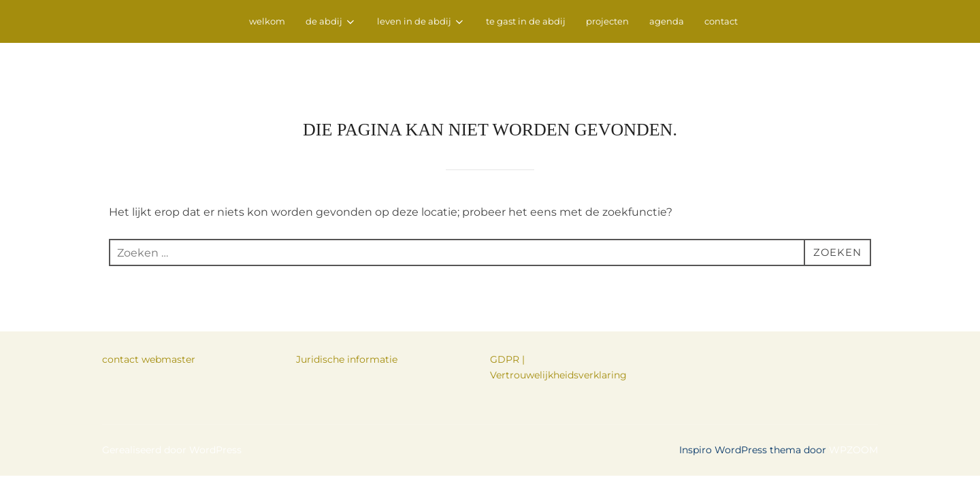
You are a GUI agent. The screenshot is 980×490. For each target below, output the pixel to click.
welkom (267, 21)
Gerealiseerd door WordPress (172, 408)
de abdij (331, 22)
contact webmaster (149, 317)
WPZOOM (853, 408)
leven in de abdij (421, 22)
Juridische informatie (347, 317)
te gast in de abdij (526, 21)
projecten (607, 21)
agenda (667, 21)
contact (721, 21)
